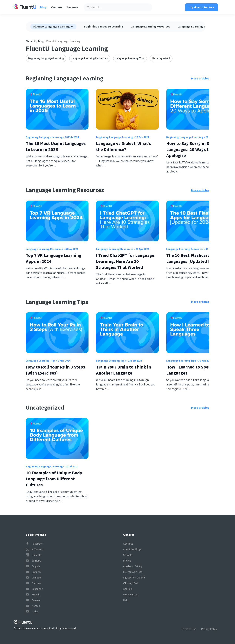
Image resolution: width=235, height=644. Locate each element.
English (33, 566)
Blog (43, 7)
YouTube (34, 561)
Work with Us (130, 594)
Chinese (33, 578)
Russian (33, 600)
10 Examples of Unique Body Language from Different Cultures (54, 479)
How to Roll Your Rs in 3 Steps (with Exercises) (55, 370)
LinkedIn (33, 555)
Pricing (127, 561)
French (33, 594)
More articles (200, 78)
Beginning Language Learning (104, 26)
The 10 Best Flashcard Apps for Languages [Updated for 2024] (197, 258)
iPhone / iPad (130, 583)
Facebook (34, 544)
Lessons (72, 7)
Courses (57, 7)
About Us (128, 544)
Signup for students (134, 578)
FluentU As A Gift (132, 572)
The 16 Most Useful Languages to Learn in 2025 (56, 146)
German (33, 583)
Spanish (33, 572)
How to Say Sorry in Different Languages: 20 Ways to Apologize (195, 149)
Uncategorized (161, 58)
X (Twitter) (35, 549)
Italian (32, 611)
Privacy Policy (209, 629)
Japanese (34, 589)
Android (128, 589)
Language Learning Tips (193, 26)
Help (126, 600)
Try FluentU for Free (202, 7)
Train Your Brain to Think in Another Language (124, 370)
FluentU (31, 41)
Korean (33, 606)
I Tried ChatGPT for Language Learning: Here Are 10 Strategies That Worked (125, 261)
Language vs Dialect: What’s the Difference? (124, 146)
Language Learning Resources (150, 26)
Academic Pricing (133, 566)
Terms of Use (189, 629)
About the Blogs (132, 549)
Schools (128, 555)
